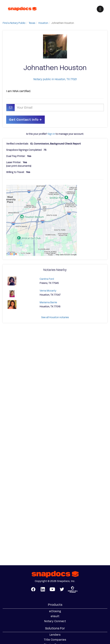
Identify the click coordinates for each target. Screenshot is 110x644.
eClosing (55, 611)
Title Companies (55, 640)
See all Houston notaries (55, 317)
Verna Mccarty (48, 291)
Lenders (55, 635)
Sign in (51, 134)
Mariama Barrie (48, 302)
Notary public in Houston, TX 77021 (55, 79)
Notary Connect (55, 621)
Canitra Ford (47, 279)
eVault (55, 616)
